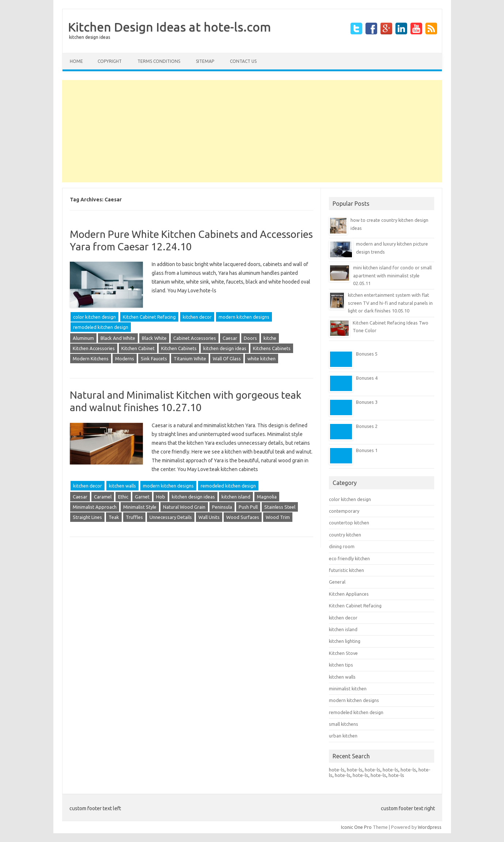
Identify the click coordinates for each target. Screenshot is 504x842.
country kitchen (345, 535)
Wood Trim (278, 517)
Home (76, 61)
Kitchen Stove (343, 653)
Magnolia (267, 497)
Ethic (123, 497)
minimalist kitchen (348, 689)
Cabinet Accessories (195, 338)
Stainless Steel (280, 507)
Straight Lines (87, 517)
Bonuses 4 (367, 378)
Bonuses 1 (367, 450)
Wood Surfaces (243, 517)
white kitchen (262, 359)
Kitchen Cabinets (179, 348)
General (337, 582)
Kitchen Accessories (94, 348)
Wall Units (209, 517)
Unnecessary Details (171, 517)
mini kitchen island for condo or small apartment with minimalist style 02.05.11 (392, 275)
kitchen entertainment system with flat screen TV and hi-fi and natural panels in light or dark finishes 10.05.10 (390, 303)
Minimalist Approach (95, 507)
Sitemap (205, 61)
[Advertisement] (252, 131)
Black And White (118, 338)
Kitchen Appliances (349, 594)
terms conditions (159, 61)
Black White (154, 338)
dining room (342, 546)
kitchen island (236, 497)
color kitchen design (94, 317)
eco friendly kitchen (349, 558)
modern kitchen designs (244, 317)
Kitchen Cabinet (138, 348)
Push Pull (248, 507)
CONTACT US (243, 61)
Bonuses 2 (367, 426)
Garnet (142, 497)
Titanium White (190, 359)
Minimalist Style (140, 507)
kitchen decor (197, 317)
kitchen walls (122, 486)
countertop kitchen (349, 523)
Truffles (134, 517)
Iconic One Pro (356, 827)
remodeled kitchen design (101, 327)
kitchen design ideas (90, 37)
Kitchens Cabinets (272, 348)
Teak (114, 517)
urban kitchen (343, 736)
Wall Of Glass (227, 359)
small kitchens (344, 724)
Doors (250, 338)
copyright (110, 61)
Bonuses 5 (367, 354)
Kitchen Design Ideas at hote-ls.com (169, 27)
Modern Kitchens (91, 359)
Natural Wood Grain (184, 507)
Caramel (103, 497)
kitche (270, 338)
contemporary (344, 511)
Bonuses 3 (367, 402)
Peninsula (222, 507)
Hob (161, 497)
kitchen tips (341, 665)
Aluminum (83, 338)
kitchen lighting (345, 641)
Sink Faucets (154, 359)
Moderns (125, 359)
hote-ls (337, 770)
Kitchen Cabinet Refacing (149, 317)
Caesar (230, 338)
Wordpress (430, 827)
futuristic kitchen (346, 570)
